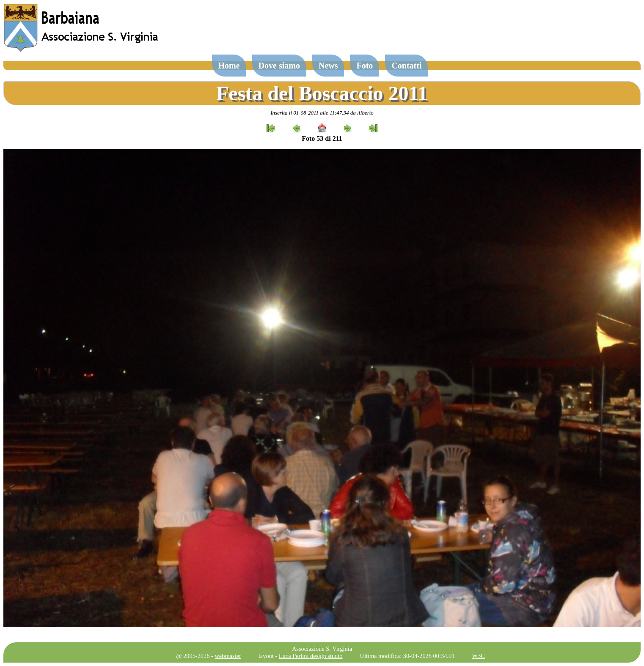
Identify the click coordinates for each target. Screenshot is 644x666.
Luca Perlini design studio (311, 656)
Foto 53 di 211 (322, 138)
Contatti (406, 66)
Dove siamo (279, 66)
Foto (365, 66)
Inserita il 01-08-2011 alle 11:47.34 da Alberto (322, 113)
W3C (478, 656)
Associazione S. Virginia (322, 649)
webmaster (228, 656)
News (328, 66)
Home (229, 66)
